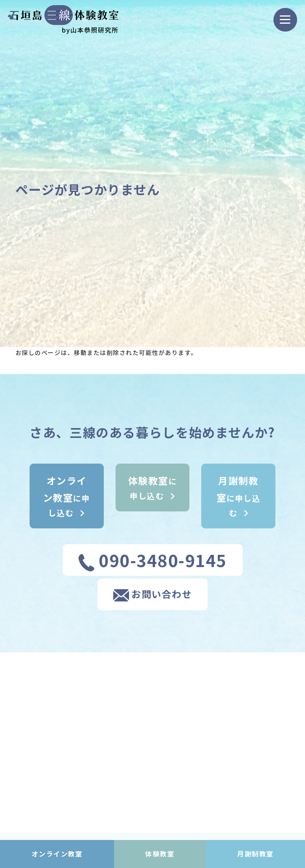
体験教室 (160, 854)
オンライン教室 (57, 854)
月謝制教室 (255, 854)
